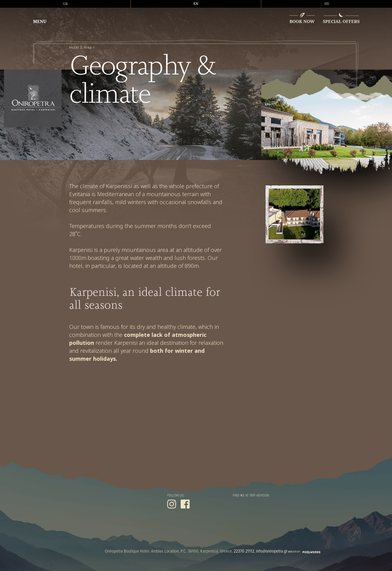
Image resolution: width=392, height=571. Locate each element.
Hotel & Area (80, 48)
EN (196, 4)
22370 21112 (244, 551)
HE (327, 4)
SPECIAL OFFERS (341, 21)
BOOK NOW (302, 21)
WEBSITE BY (304, 552)
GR (65, 4)
